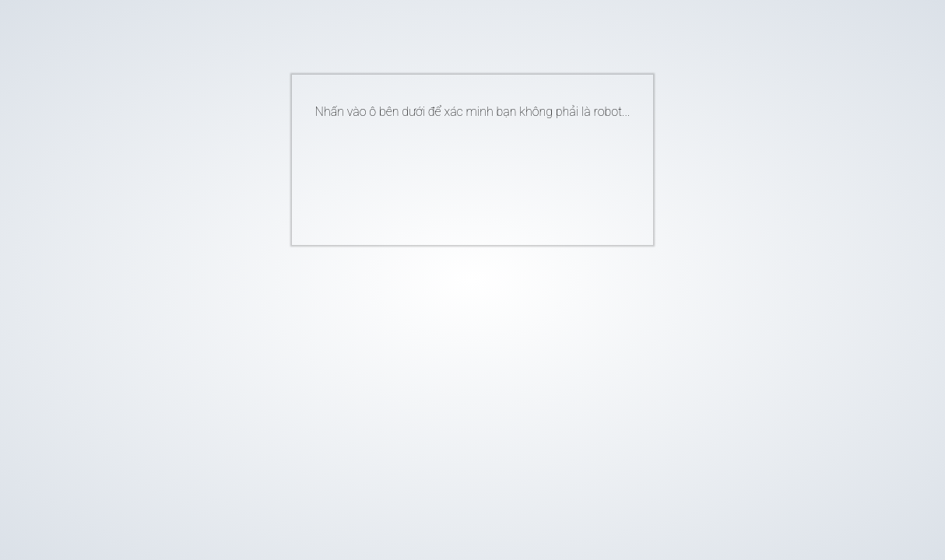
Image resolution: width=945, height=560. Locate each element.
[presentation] (449, 176)
